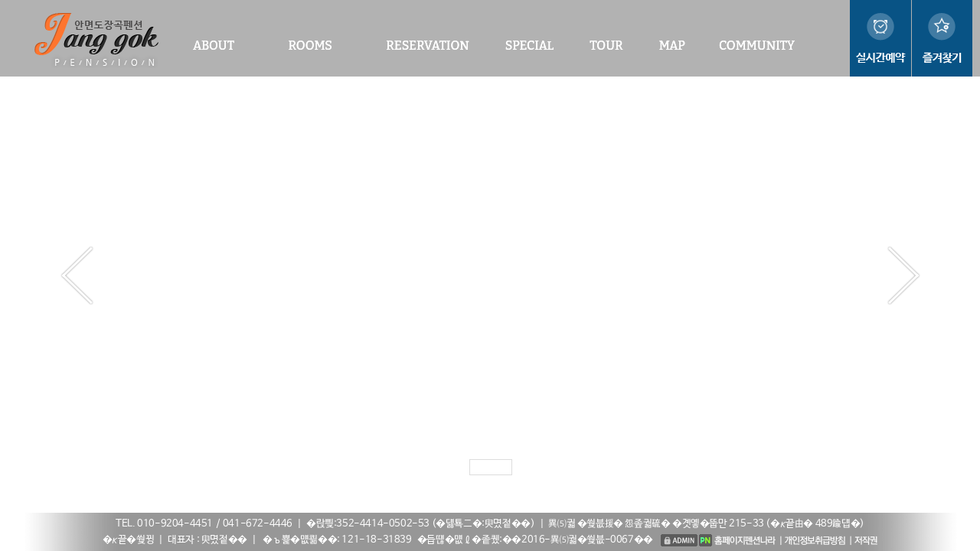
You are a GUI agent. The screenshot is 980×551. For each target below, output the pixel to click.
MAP (672, 46)
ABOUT (214, 46)
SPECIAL (529, 46)
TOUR (606, 46)
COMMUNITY (757, 46)
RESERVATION (428, 46)
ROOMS (310, 46)
